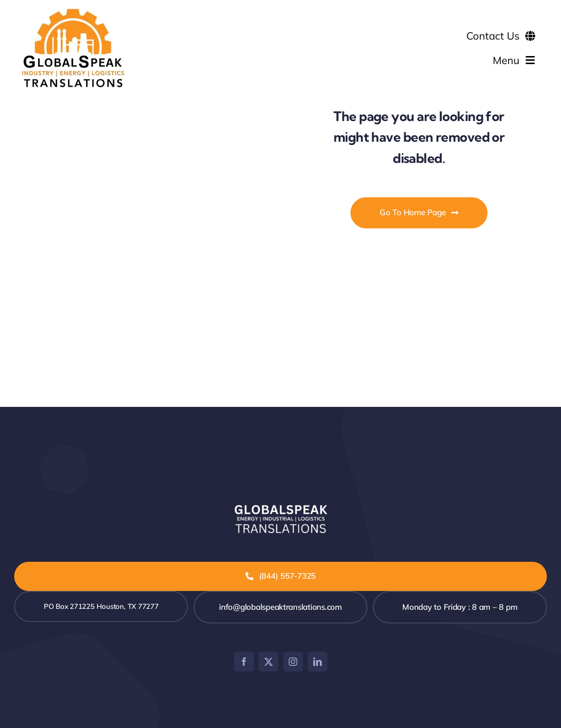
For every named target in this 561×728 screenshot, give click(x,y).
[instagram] (293, 662)
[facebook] (244, 662)
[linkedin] (317, 662)
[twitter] (268, 662)
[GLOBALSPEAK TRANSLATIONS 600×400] (73, 13)
